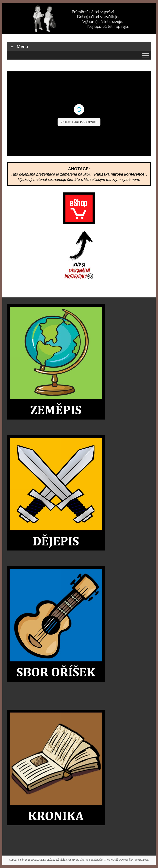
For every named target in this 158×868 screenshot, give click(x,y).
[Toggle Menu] (146, 55)
